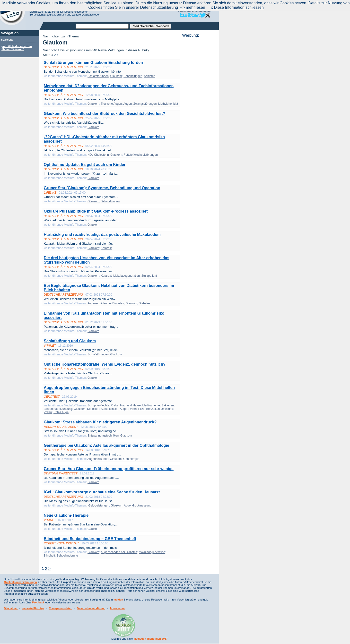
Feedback (38, 602)
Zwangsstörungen (145, 104)
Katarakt (106, 248)
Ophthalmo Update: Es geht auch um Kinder (85, 165)
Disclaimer (11, 608)
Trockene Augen (111, 104)
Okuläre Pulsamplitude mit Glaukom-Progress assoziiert (96, 211)
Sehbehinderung (67, 556)
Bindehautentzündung (58, 409)
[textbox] (102, 26)
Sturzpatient (149, 276)
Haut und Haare (130, 405)
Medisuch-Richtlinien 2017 (151, 639)
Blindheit (49, 556)
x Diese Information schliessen (237, 7)
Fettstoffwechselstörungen (141, 155)
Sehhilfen (93, 409)
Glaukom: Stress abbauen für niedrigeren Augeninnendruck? (100, 422)
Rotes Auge (61, 412)
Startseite (7, 40)
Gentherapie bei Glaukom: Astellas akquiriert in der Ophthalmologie (106, 445)
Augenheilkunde (98, 459)
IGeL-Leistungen (98, 506)
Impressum (117, 608)
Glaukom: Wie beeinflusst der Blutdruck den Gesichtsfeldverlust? (105, 114)
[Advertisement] (199, 111)
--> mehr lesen (192, 7)
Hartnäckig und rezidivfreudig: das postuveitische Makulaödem (102, 235)
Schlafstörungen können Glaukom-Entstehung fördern (94, 63)
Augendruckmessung (138, 506)
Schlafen (150, 76)
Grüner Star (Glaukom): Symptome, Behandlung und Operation (102, 188)
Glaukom (116, 76)
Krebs (115, 405)
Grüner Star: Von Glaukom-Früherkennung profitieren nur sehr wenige (109, 469)
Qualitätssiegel (91, 15)
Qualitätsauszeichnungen (20, 582)
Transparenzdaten (61, 608)
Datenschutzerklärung (91, 608)
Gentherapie (131, 459)
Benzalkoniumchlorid (160, 409)
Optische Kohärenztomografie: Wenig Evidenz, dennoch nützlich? (105, 364)
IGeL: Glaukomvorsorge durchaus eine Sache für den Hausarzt (102, 492)
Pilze (141, 409)
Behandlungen (133, 76)
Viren (133, 409)
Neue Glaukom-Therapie (66, 515)
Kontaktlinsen (110, 409)
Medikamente (151, 405)
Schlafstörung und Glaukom (70, 341)
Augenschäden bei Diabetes (105, 303)
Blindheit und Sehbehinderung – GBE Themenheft (90, 539)
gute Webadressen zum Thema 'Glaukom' (17, 48)
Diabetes (144, 303)
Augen (128, 104)
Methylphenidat (168, 104)
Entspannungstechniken (103, 436)
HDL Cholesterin (98, 155)
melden (118, 600)
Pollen (48, 412)
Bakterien (168, 405)
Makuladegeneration (127, 276)
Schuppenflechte (98, 405)
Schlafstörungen (98, 76)
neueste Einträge (33, 608)
